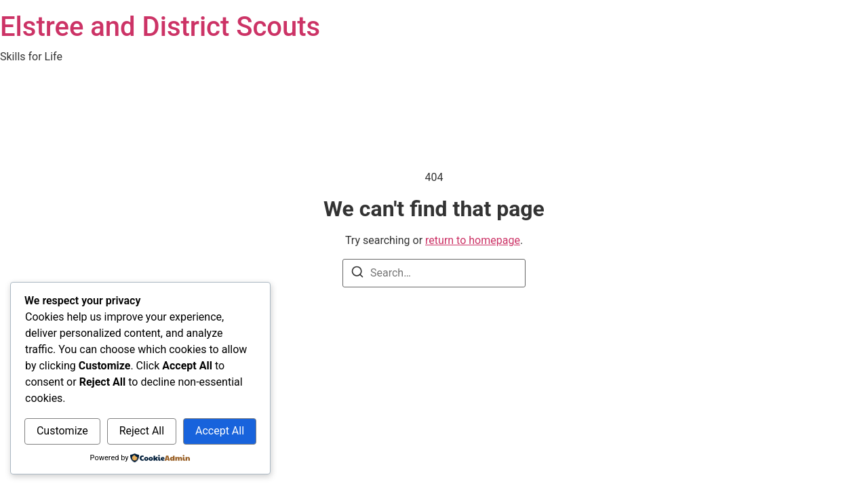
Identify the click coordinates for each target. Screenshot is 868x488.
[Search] (357, 274)
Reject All (142, 431)
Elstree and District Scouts (160, 27)
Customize (62, 431)
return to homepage (473, 240)
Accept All (220, 431)
